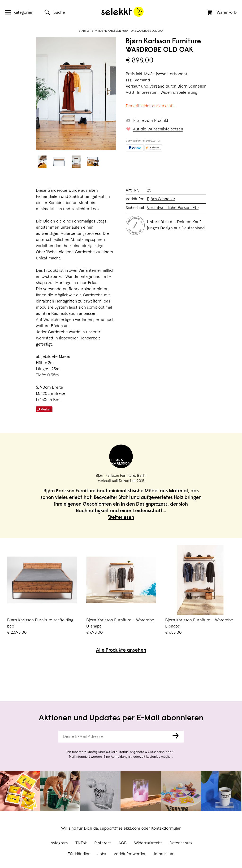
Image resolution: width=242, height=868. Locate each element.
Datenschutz (181, 843)
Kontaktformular (166, 828)
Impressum (164, 854)
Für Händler (79, 854)
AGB (123, 843)
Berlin (142, 476)
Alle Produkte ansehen (121, 651)
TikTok (81, 843)
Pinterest (103, 843)
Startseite (86, 31)
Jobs (102, 854)
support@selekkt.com (120, 828)
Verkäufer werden (130, 854)
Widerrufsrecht (148, 843)
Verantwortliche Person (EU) (173, 208)
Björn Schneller (192, 86)
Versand (142, 80)
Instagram (59, 843)
